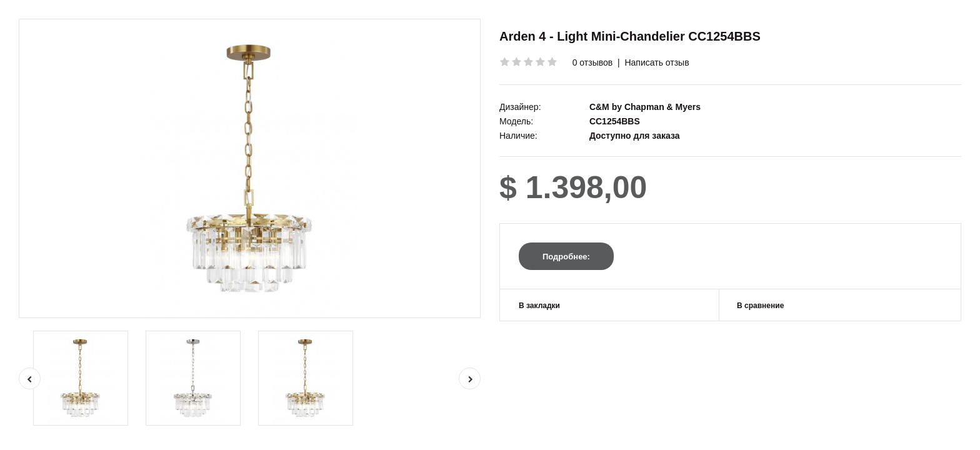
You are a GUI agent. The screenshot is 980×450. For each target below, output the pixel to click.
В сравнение (760, 306)
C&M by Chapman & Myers (645, 107)
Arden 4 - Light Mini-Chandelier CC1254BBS (630, 36)
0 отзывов (593, 62)
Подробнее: (566, 257)
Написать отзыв (657, 62)
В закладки (539, 306)
